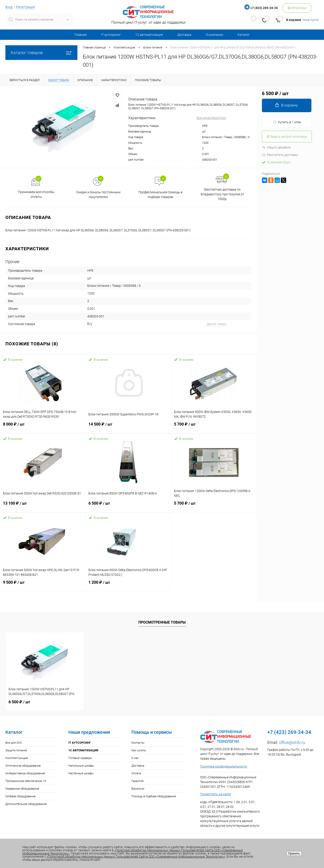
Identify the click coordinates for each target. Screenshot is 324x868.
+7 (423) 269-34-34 (264, 8)
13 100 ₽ (43, 506)
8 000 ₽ (43, 427)
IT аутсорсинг (111, 35)
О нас (135, 758)
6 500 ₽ (128, 506)
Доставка (184, 35)
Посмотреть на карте (215, 794)
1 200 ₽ (128, 585)
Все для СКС (14, 743)
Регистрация (25, 7)
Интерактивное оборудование (25, 773)
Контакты (138, 743)
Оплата (136, 773)
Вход (9, 7)
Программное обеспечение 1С (26, 781)
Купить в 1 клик (287, 122)
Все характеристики (211, 118)
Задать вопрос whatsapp (287, 137)
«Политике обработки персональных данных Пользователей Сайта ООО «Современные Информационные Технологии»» (133, 852)
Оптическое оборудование (23, 766)
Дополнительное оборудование (26, 804)
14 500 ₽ (128, 427)
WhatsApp (297, 8)
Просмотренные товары (162, 622)
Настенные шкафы (81, 773)
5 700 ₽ (214, 427)
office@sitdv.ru (292, 742)
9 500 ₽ (43, 585)
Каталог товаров (41, 53)
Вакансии (138, 789)
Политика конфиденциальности (224, 766)
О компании (215, 35)
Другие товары (217, 324)
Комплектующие (17, 758)
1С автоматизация (149, 35)
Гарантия (137, 781)
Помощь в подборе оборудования (154, 796)
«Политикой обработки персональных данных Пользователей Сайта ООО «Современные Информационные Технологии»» (136, 857)
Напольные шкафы (81, 766)
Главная (81, 35)
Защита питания (16, 750)
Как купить (139, 750)
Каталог (244, 35)
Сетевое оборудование (20, 796)
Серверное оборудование (22, 789)
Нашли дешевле (276, 147)
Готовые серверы (80, 758)
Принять (294, 853)
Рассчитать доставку (280, 155)
